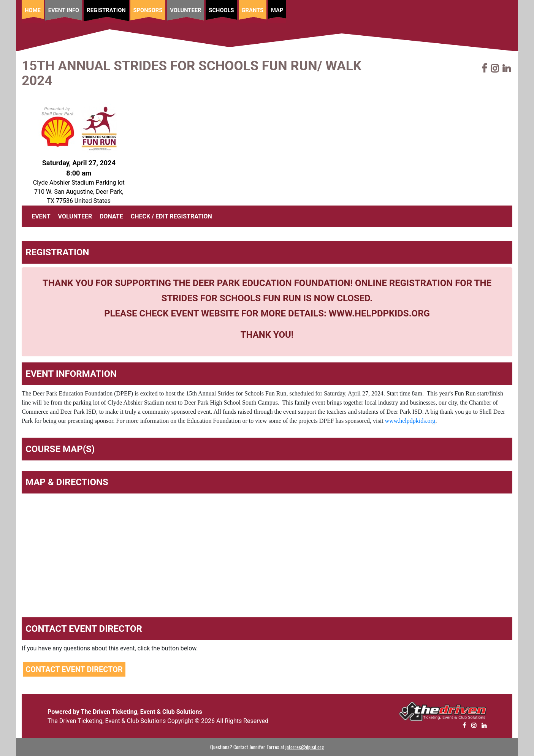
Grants (253, 10)
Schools (221, 10)
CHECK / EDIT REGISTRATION (171, 216)
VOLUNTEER (75, 216)
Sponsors (148, 10)
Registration (106, 10)
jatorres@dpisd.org (305, 747)
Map (277, 10)
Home (33, 10)
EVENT (42, 216)
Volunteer (185, 10)
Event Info (64, 10)
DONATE (111, 216)
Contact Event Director (74, 669)
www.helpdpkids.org (410, 421)
